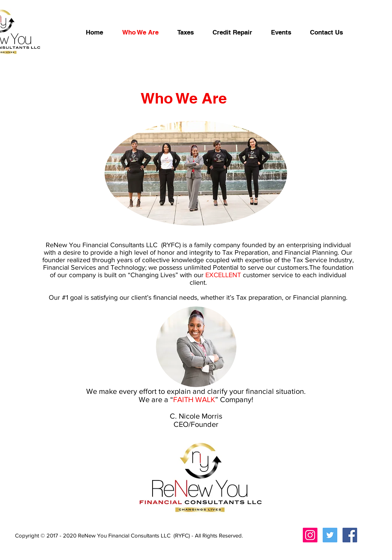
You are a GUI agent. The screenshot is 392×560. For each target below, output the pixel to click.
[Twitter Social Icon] (330, 535)
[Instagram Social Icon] (310, 535)
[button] (232, 32)
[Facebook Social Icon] (350, 535)
